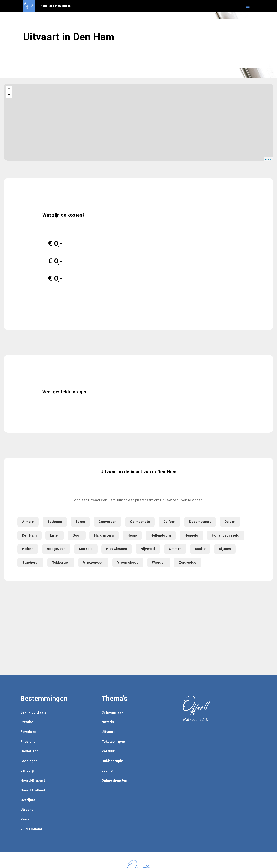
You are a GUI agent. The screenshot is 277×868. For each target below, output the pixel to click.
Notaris (108, 722)
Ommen (175, 549)
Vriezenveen (93, 562)
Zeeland (27, 819)
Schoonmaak (112, 712)
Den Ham (29, 535)
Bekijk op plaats (33, 712)
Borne (80, 522)
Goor (77, 535)
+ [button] (9, 89)
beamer (108, 771)
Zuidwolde (188, 562)
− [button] (9, 95)
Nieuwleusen (117, 549)
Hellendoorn (161, 535)
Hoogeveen (56, 549)
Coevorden (108, 522)
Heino (132, 535)
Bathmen (55, 522)
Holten (28, 549)
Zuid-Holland (31, 829)
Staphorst (30, 562)
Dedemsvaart (200, 522)
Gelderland (30, 751)
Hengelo (191, 535)
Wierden (159, 562)
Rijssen (225, 549)
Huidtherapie (112, 761)
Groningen (29, 761)
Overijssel (29, 800)
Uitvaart (108, 732)
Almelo (28, 522)
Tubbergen (61, 562)
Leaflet (269, 159)
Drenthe (27, 722)
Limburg (27, 771)
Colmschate (140, 522)
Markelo (86, 549)
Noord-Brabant (33, 780)
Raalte (200, 549)
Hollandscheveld (226, 535)
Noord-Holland (33, 790)
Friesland (28, 742)
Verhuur (108, 751)
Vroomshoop (128, 562)
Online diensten (114, 780)
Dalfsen (169, 522)
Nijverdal (148, 549)
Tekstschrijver (113, 742)
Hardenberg (104, 535)
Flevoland (28, 732)
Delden (230, 522)
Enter (55, 535)
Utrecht (27, 810)
